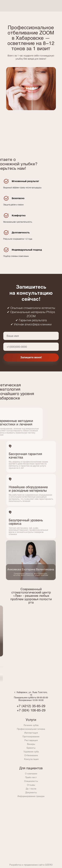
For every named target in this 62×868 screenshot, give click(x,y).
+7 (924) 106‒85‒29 (31, 710)
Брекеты (31, 748)
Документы (31, 792)
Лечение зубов (31, 725)
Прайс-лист (31, 777)
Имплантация (31, 733)
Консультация (31, 759)
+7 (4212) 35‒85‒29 (31, 706)
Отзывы (31, 785)
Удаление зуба (31, 752)
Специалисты (31, 781)
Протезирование (31, 736)
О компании (31, 774)
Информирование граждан (31, 796)
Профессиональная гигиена (31, 729)
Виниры (31, 744)
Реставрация (31, 740)
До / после (31, 789)
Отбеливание (31, 755)
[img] (52, 6)
